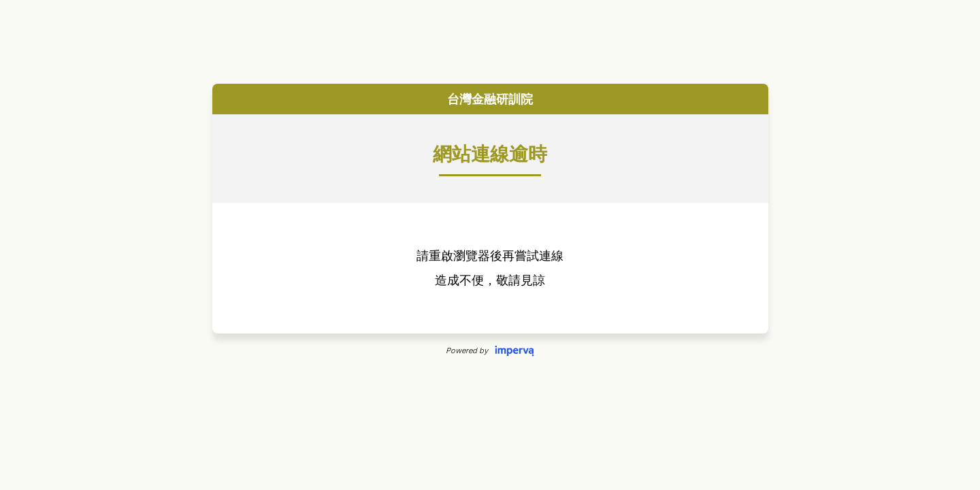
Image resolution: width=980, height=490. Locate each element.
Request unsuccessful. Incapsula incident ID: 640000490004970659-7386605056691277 (490, 245)
